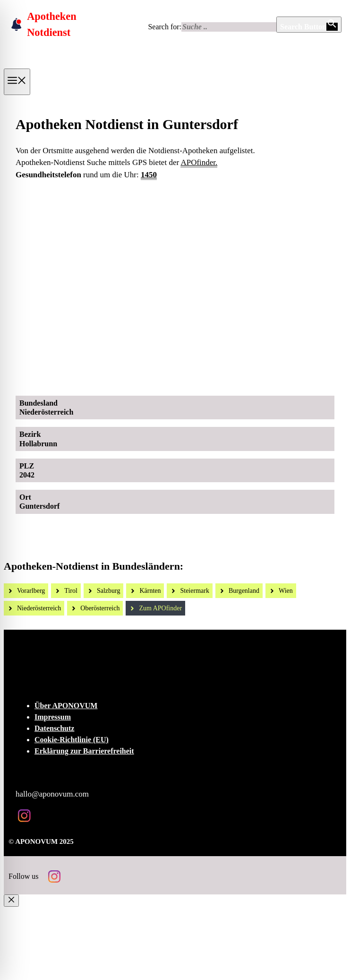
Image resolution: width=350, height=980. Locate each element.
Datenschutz (54, 728)
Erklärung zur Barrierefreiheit (84, 751)
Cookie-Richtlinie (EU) (72, 740)
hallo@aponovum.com (52, 794)
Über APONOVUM (66, 706)
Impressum (53, 717)
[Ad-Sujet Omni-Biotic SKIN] (183, 378)
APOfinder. (199, 162)
